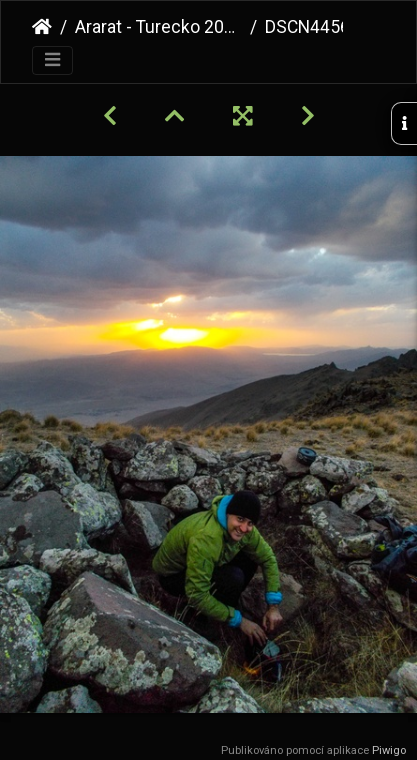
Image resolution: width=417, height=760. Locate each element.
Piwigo (389, 750)
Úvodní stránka (42, 27)
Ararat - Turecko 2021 (158, 27)
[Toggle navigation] (52, 60)
